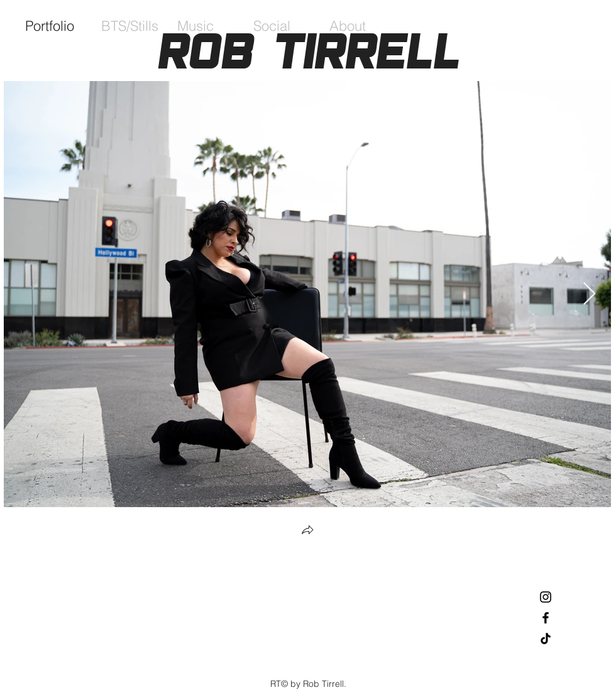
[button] (307, 531)
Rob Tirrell (308, 51)
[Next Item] (589, 294)
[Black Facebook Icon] (546, 618)
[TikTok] (546, 638)
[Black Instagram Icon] (546, 597)
